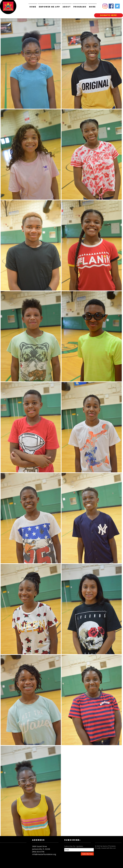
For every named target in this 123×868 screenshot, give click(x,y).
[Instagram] (105, 6)
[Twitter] (117, 6)
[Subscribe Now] (87, 854)
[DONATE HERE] (109, 15)
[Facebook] (111, 6)
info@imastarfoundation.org (44, 854)
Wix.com (113, 848)
